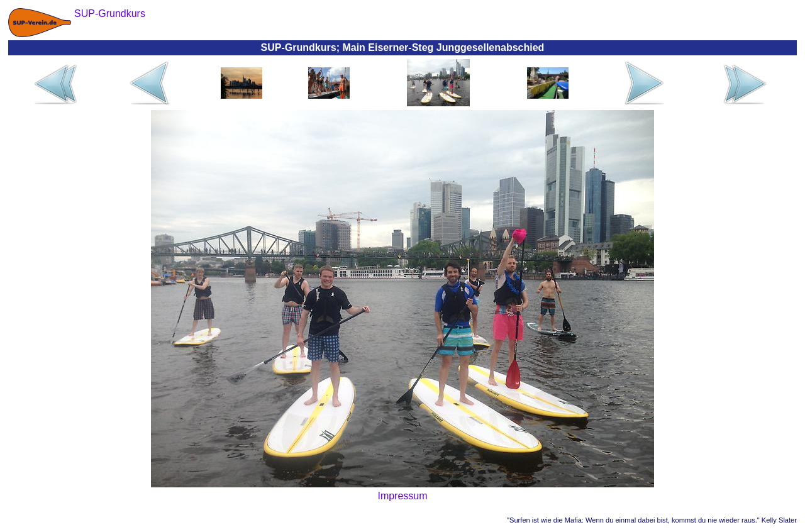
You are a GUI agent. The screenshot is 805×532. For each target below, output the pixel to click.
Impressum (402, 496)
